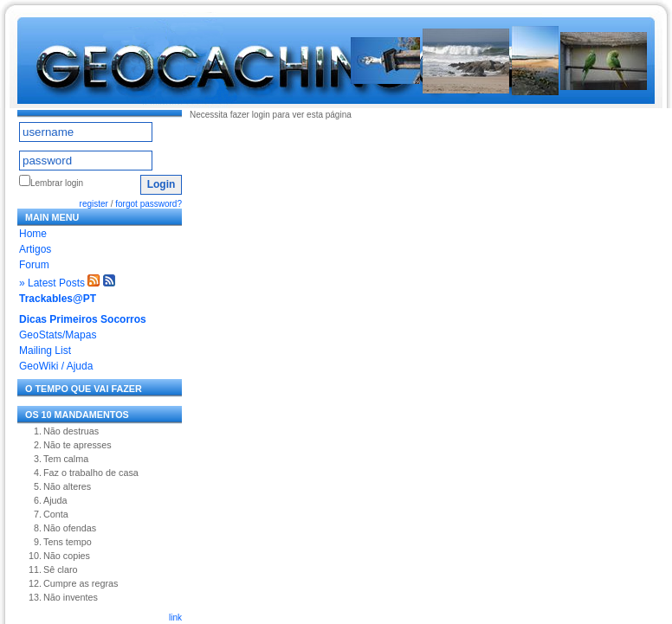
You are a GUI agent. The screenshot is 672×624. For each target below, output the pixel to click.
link (175, 618)
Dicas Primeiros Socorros (83, 319)
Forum (34, 265)
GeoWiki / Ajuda (56, 366)
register (94, 204)
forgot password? (149, 204)
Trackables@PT (58, 299)
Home (33, 234)
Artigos (35, 249)
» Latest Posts (52, 283)
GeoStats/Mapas (58, 335)
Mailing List (45, 351)
